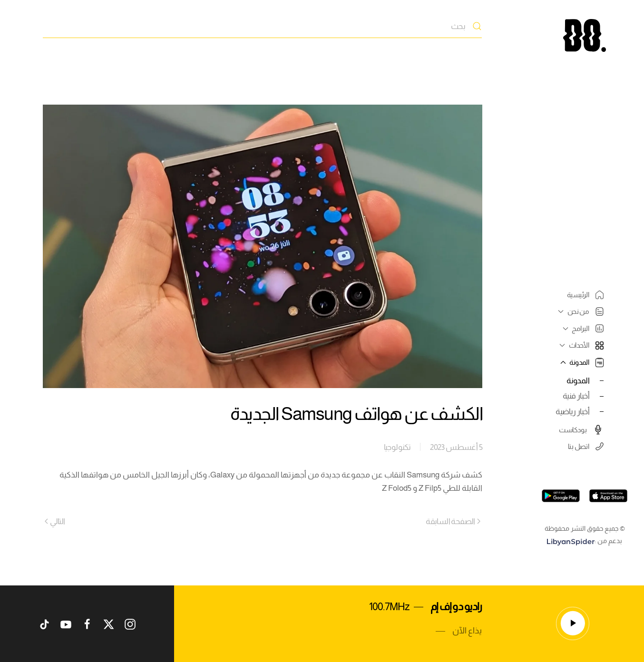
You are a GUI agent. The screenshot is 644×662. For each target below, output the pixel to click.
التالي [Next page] (55, 521)
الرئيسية (585, 295)
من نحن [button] (580, 312)
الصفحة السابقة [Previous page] (453, 521)
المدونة (578, 380)
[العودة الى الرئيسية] (585, 35)
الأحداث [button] (580, 345)
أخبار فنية (576, 396)
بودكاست (581, 429)
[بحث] (262, 26)
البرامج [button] (582, 328)
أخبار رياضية (572, 411)
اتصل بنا (586, 446)
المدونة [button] (581, 362)
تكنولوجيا (397, 447)
